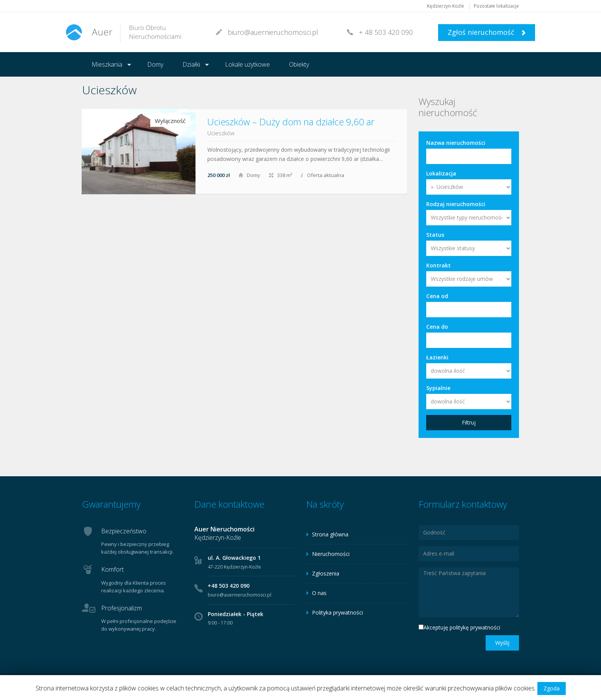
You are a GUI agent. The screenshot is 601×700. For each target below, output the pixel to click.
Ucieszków (221, 133)
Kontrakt (438, 265)
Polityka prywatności (337, 612)
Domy (155, 64)
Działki (191, 64)
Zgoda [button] (552, 688)
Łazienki (437, 357)
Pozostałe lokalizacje (496, 6)
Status (435, 235)
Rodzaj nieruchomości (456, 204)
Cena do (437, 327)
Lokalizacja (441, 173)
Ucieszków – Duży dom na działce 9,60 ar (291, 122)
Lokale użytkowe (247, 64)
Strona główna (330, 534)
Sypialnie (438, 388)
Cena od (437, 296)
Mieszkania (107, 64)
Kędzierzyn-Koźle (446, 6)
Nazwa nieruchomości (456, 143)
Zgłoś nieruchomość (487, 32)
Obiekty (299, 64)
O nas (319, 593)
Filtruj (469, 422)
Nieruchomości (331, 554)
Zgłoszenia (326, 573)
